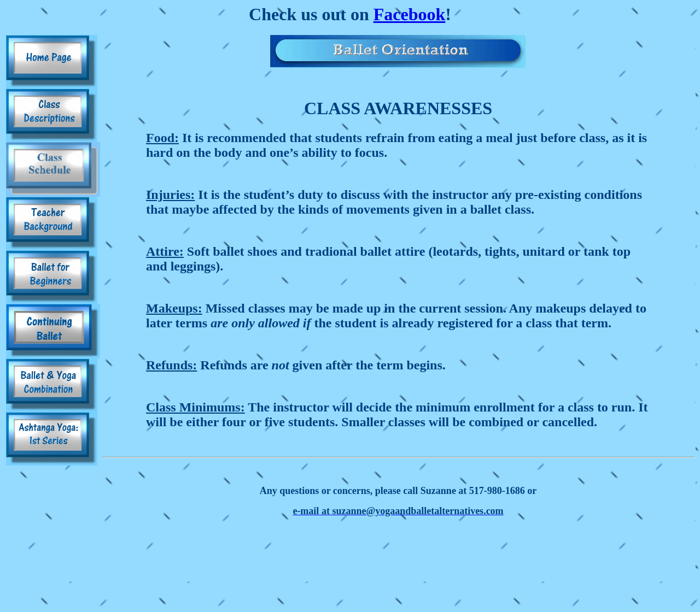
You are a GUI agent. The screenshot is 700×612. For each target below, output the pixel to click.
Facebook (410, 14)
